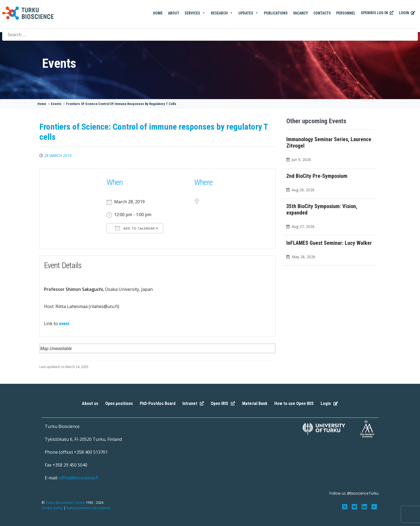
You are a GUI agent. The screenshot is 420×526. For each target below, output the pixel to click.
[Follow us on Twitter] (345, 506)
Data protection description (89, 508)
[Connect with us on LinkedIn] (365, 506)
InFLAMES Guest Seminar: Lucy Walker (329, 243)
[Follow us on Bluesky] (355, 506)
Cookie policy (52, 508)
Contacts (322, 13)
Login (407, 13)
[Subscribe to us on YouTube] (374, 506)
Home (158, 13)
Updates (248, 13)
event (64, 324)
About (174, 13)
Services (195, 13)
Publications (276, 13)
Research (222, 13)
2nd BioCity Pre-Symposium (317, 176)
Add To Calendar (135, 228)
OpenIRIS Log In (377, 13)
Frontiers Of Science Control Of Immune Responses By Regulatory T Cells (121, 104)
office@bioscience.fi (79, 478)
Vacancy (301, 13)
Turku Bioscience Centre (66, 502)
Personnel (346, 13)
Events (56, 104)
